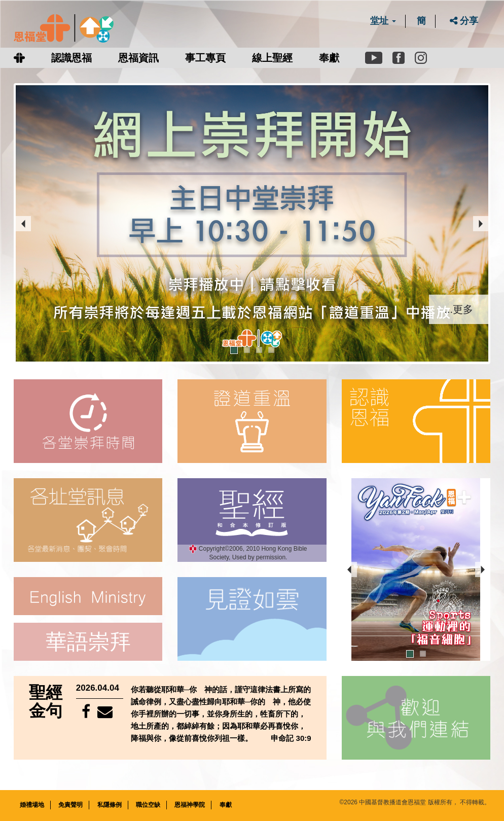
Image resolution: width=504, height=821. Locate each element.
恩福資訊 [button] (138, 58)
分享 (464, 21)
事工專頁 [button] (205, 58)
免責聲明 (70, 804)
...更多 (459, 308)
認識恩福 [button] (71, 58)
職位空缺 (148, 804)
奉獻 (329, 58)
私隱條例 (110, 804)
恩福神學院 (190, 804)
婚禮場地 (32, 804)
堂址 (383, 21)
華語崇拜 (88, 641)
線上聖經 (272, 58)
